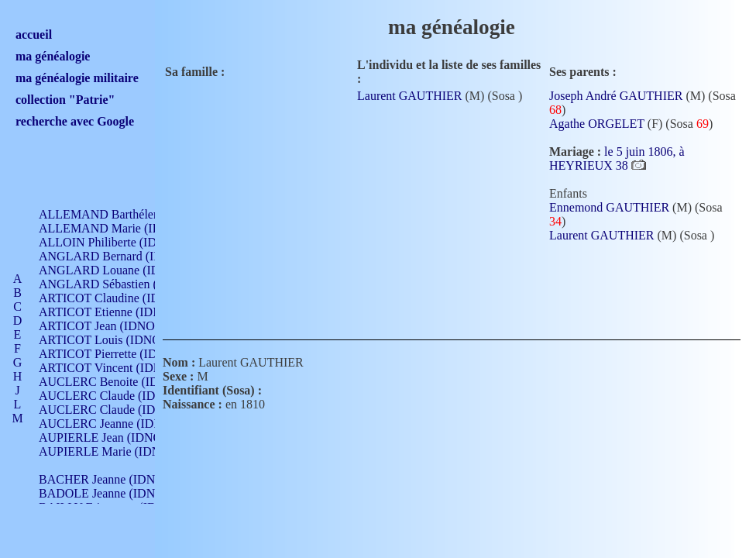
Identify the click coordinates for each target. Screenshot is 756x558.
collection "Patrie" (65, 100)
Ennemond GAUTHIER (609, 207)
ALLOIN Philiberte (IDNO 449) (119, 242)
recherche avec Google (75, 121)
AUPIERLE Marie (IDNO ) (108, 451)
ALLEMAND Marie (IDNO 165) (122, 228)
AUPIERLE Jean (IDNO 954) (113, 437)
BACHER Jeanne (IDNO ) (105, 479)
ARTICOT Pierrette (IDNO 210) (120, 354)
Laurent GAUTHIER (410, 96)
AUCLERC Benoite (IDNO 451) (120, 382)
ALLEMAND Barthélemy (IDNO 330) (136, 214)
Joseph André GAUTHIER (616, 96)
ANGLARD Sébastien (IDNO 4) (120, 284)
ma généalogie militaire (77, 78)
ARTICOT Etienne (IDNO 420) (118, 312)
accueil (34, 34)
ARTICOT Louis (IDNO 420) (113, 340)
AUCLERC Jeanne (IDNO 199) (118, 424)
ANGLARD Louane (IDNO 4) (115, 270)
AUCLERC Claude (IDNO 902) (119, 396)
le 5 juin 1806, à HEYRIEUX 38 (617, 158)
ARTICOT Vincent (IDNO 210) (118, 368)
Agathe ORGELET (597, 124)
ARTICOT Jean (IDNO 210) (110, 326)
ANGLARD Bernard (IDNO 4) (116, 256)
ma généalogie (53, 56)
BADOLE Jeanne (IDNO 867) (114, 493)
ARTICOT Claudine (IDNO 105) (121, 298)
